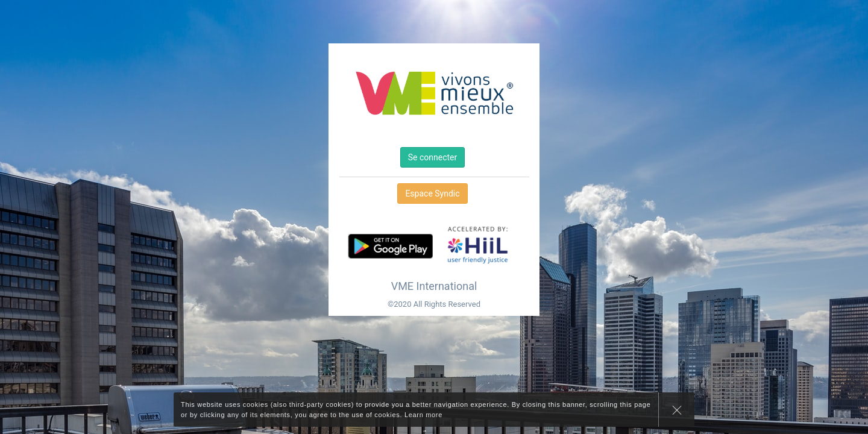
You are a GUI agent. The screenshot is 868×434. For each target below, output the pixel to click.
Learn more (423, 415)
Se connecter (432, 157)
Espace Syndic (432, 193)
